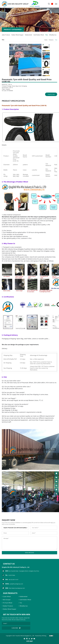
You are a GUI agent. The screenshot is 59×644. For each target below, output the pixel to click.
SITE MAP (30, 641)
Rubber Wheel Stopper (17, 35)
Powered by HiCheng (41, 636)
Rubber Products (6, 35)
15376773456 (12, 575)
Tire (47, 35)
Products (51, 40)
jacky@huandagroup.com (16, 584)
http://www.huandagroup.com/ (17, 588)
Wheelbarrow (53, 35)
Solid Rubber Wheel (39, 35)
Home (46, 40)
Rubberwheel (28, 35)
